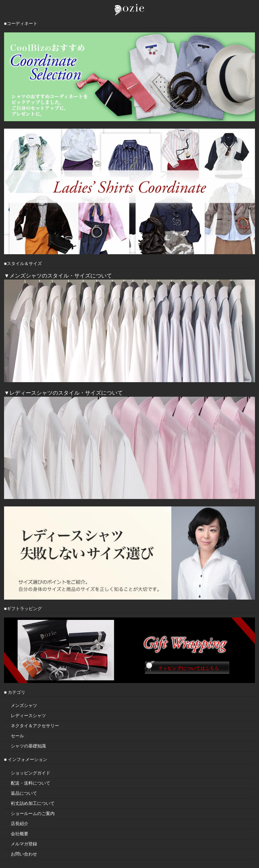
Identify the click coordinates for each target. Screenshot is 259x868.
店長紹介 (20, 824)
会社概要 (20, 834)
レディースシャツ (28, 716)
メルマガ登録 (24, 844)
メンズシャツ (24, 705)
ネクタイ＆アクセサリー (35, 726)
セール (17, 736)
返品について (24, 793)
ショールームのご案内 (33, 813)
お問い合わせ (24, 854)
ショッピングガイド (31, 773)
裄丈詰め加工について (33, 803)
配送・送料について (31, 783)
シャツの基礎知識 (28, 746)
